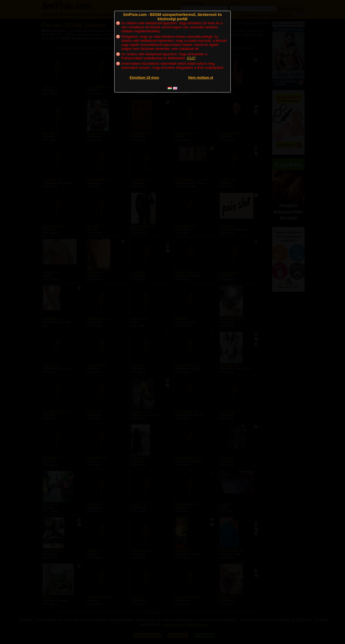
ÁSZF (191, 58)
